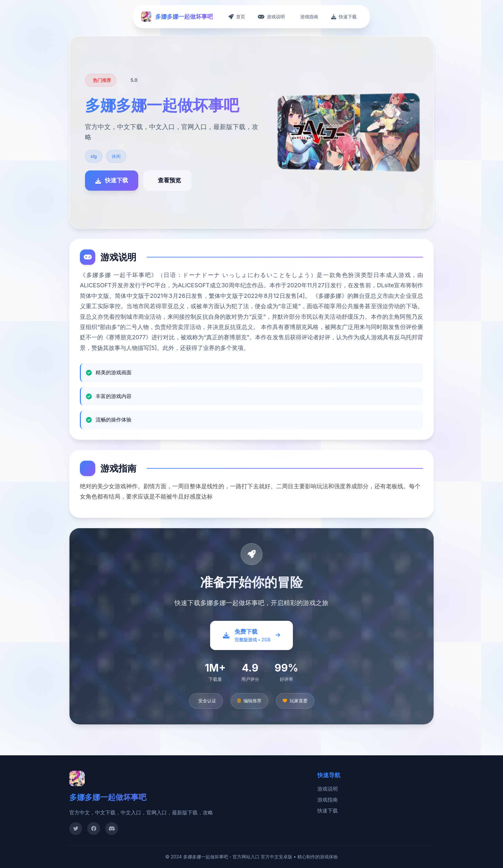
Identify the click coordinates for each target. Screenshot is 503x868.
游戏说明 (328, 789)
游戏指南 (328, 800)
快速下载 (328, 811)
